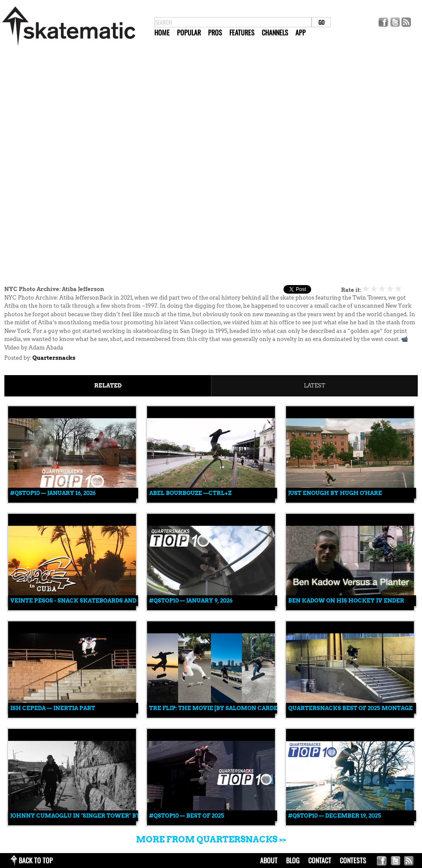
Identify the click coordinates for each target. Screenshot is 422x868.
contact (320, 860)
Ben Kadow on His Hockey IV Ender (346, 601)
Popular (189, 32)
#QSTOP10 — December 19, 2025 (335, 816)
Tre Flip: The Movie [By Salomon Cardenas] (220, 708)
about (269, 860)
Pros (215, 32)
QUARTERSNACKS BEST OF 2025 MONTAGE (350, 708)
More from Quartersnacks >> (211, 839)
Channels (275, 32)
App (301, 32)
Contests (353, 860)
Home (162, 32)
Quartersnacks (54, 358)
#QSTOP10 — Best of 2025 (187, 816)
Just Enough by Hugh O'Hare (335, 493)
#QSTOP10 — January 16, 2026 (53, 493)
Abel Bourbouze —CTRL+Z (190, 493)
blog (293, 860)
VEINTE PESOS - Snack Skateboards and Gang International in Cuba (121, 601)
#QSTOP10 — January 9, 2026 (191, 601)
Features (242, 32)
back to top (36, 860)
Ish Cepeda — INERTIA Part (53, 708)
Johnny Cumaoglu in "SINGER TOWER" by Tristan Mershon (105, 816)
